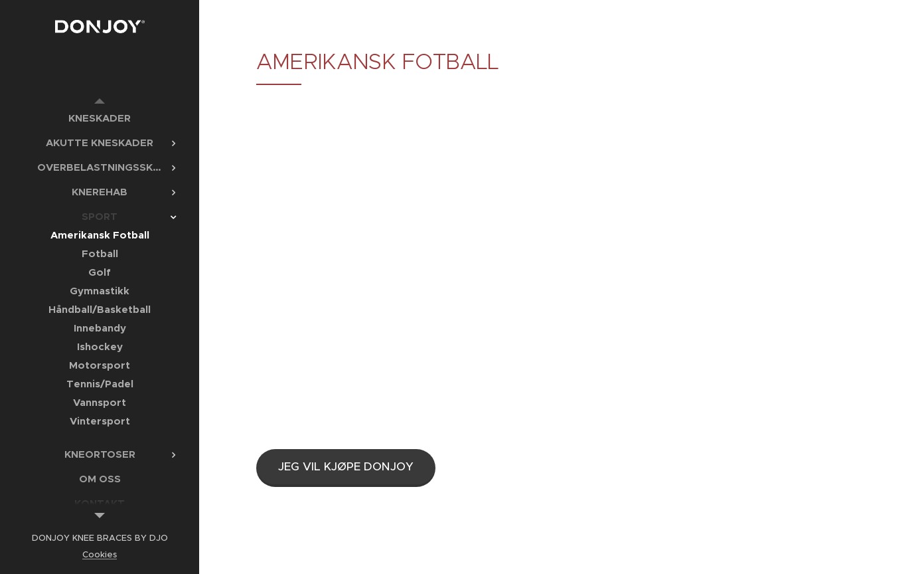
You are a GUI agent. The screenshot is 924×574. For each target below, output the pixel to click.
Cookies (100, 554)
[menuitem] (100, 118)
